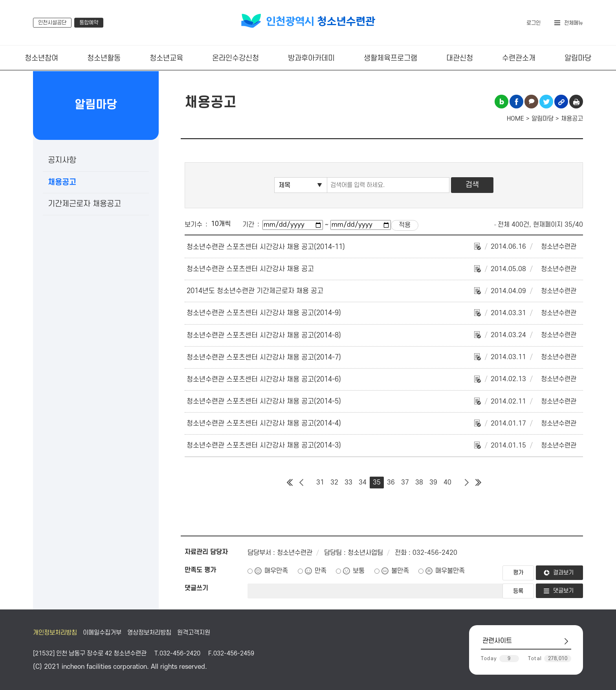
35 (377, 483)
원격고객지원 (194, 633)
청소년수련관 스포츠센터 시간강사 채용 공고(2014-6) (264, 379)
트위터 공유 (546, 102)
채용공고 (62, 182)
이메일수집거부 (102, 633)
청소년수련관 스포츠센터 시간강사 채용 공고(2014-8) (264, 335)
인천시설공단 (52, 23)
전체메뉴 (574, 23)
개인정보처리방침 (55, 633)
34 (363, 483)
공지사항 (62, 160)
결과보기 (563, 573)
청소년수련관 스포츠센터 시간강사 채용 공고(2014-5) (264, 401)
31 (320, 483)
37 (405, 483)
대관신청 (460, 58)
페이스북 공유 (516, 102)
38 (419, 483)
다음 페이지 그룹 (466, 483)
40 (447, 483)
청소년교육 (166, 58)
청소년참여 (41, 58)
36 (391, 483)
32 (334, 483)
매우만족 (276, 571)
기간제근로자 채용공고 (84, 204)
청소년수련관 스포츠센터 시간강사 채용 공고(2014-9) (264, 313)
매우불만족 (450, 571)
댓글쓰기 (196, 588)
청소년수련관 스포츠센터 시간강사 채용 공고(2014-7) (264, 357)
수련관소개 (519, 58)
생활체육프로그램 (390, 58)
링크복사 (561, 102)
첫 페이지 (290, 483)
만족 (321, 571)
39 (433, 483)
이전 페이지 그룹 (301, 483)
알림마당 (578, 58)
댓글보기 (563, 591)
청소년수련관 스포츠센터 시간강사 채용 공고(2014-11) (266, 247)
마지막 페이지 (478, 483)
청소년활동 (104, 58)
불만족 (400, 571)
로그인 (533, 23)
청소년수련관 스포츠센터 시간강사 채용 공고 (250, 269)
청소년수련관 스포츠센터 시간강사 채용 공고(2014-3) (264, 445)
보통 (359, 571)
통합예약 (89, 23)
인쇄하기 (576, 102)
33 (348, 483)
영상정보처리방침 (149, 633)
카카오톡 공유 (531, 102)
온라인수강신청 (236, 58)
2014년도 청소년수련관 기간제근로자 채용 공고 (255, 291)
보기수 (193, 225)
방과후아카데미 (311, 58)
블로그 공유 (501, 102)
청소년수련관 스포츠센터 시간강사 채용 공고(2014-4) (264, 423)
